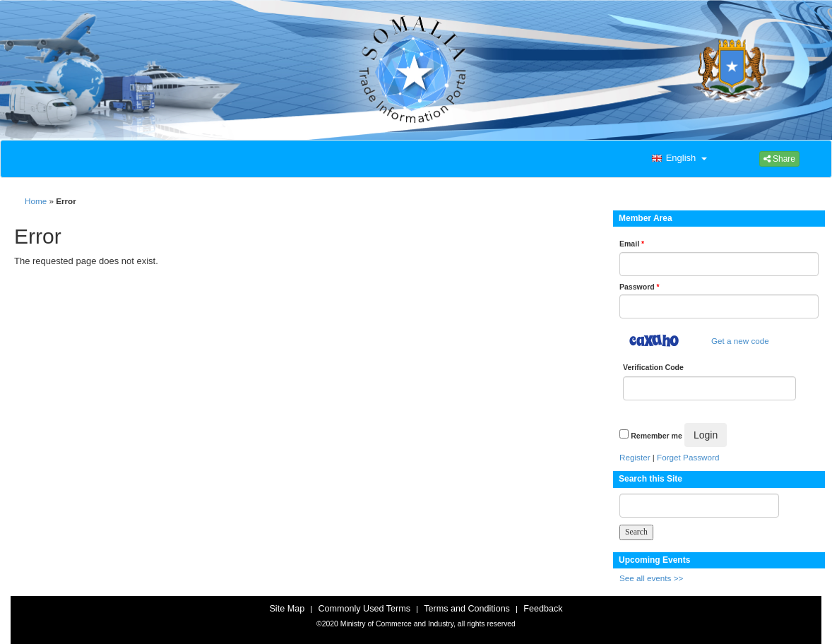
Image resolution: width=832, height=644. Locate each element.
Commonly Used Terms (364, 609)
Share (779, 159)
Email (632, 244)
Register (635, 457)
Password (640, 287)
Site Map (287, 609)
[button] (678, 159)
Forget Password (688, 457)
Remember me (656, 436)
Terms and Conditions (467, 609)
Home (36, 201)
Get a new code (740, 341)
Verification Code (653, 367)
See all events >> (651, 578)
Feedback (543, 609)
